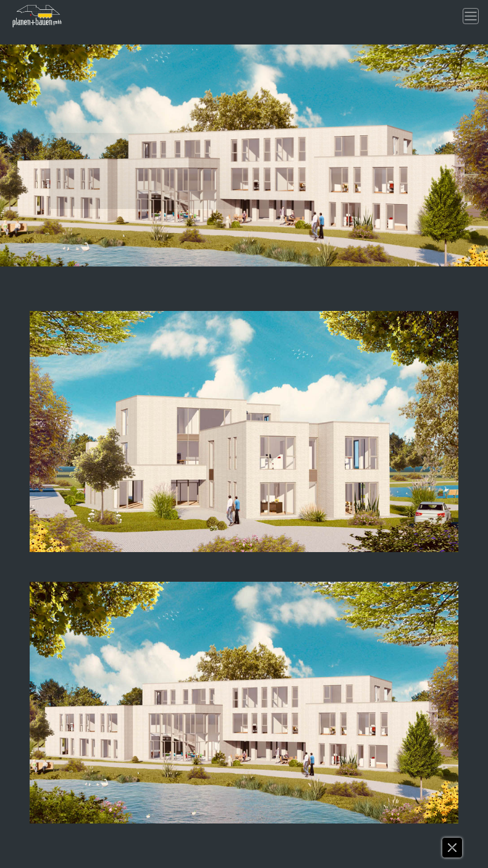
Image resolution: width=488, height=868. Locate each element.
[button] (453, 851)
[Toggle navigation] (471, 16)
